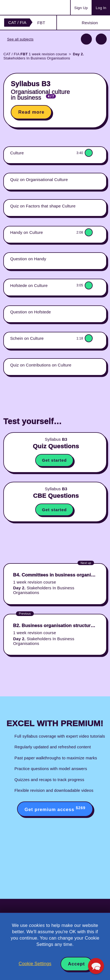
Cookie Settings (35, 964)
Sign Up (81, 8)
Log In (101, 8)
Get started (54, 460)
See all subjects (20, 39)
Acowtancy (26, 7)
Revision (90, 23)
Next (101, 39)
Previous (86, 39)
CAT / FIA (17, 22)
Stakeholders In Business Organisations (44, 56)
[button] (96, 966)
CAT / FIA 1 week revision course (35, 54)
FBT (41, 23)
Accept (76, 964)
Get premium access (55, 809)
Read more (31, 112)
